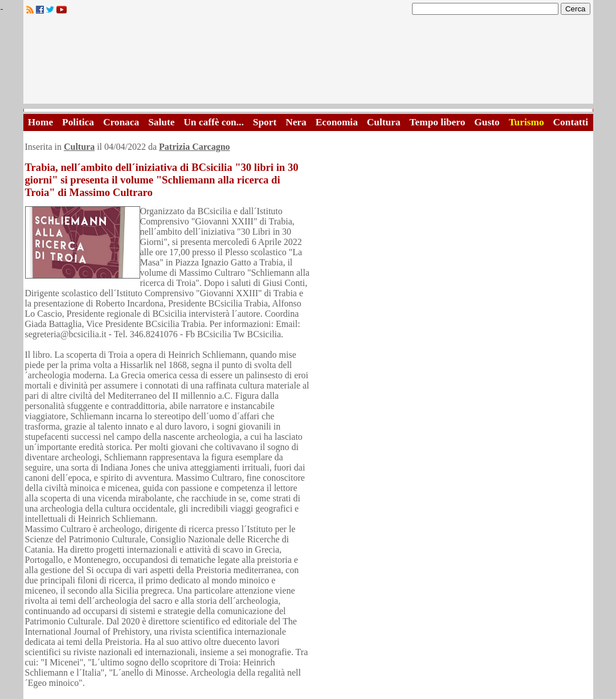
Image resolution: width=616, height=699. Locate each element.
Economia (337, 122)
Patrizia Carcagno (195, 147)
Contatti (571, 122)
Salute (161, 122)
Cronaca (121, 122)
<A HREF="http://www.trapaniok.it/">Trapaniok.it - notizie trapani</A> (308, 62)
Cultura (384, 122)
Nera (296, 122)
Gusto (487, 122)
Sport (265, 122)
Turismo (527, 122)
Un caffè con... (213, 122)
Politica (78, 122)
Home (40, 122)
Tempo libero (438, 122)
